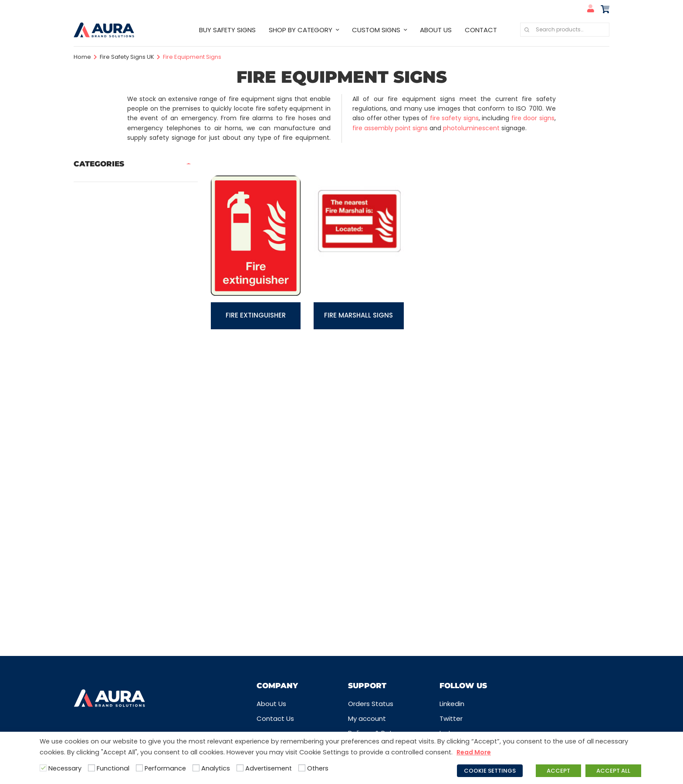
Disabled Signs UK (102, 279)
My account (367, 718)
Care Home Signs (102, 200)
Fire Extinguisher (256, 315)
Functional (113, 768)
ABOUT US (436, 30)
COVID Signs (93, 248)
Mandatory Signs (101, 417)
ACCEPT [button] (558, 771)
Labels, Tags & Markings (112, 402)
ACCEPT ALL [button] (613, 771)
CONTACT (481, 30)
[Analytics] (196, 768)
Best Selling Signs (101, 184)
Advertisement (269, 768)
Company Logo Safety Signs (120, 216)
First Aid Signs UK (100, 311)
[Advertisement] (240, 768)
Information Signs (102, 386)
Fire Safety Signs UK (127, 57)
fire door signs (533, 118)
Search (527, 30)
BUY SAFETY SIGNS (227, 30)
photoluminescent (471, 128)
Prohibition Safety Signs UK (117, 476)
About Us (271, 704)
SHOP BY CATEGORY (301, 30)
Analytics (216, 768)
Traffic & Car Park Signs (111, 599)
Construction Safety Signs (116, 231)
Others (318, 768)
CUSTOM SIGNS (376, 30)
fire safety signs (454, 118)
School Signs (94, 551)
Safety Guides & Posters (113, 535)
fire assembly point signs (390, 128)
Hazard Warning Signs (109, 354)
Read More (474, 752)
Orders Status (371, 704)
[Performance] (139, 768)
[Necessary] (43, 768)
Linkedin (452, 704)
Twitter (451, 718)
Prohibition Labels (102, 461)
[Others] (302, 768)
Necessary (65, 768)
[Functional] (91, 768)
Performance (165, 768)
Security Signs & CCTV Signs (119, 567)
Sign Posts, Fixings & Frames (118, 583)
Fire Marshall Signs (358, 315)
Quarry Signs (94, 492)
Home (82, 57)
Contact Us (275, 718)
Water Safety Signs (105, 615)
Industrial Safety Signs (109, 370)
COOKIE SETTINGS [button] (490, 771)
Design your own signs (109, 263)
